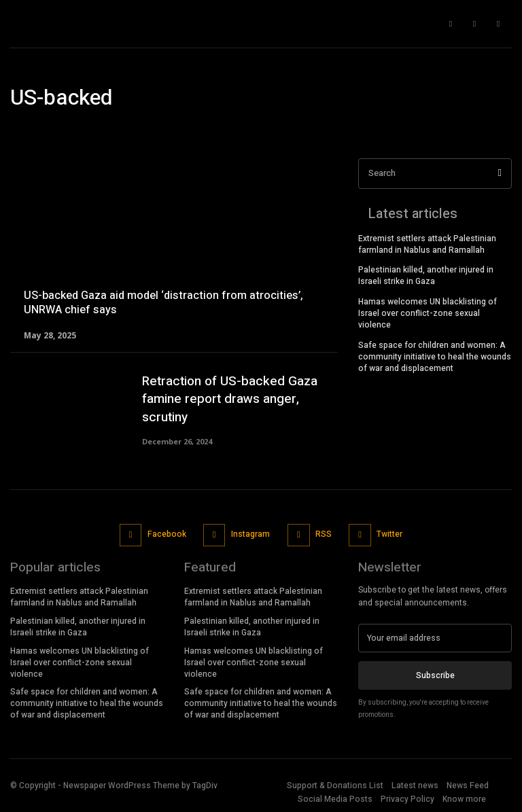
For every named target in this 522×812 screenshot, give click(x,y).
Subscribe (435, 675)
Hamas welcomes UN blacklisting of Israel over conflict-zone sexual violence (428, 313)
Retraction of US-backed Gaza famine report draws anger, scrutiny (230, 399)
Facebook (167, 534)
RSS (324, 534)
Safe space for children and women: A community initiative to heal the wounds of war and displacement (435, 356)
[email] (435, 638)
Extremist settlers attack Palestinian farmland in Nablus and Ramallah (427, 244)
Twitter (389, 534)
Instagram (250, 534)
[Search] (500, 174)
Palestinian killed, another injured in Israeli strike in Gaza (426, 276)
